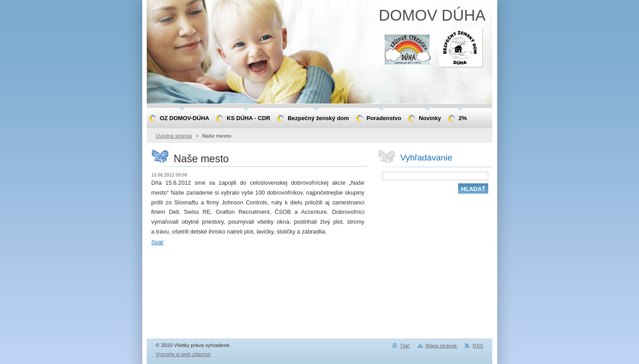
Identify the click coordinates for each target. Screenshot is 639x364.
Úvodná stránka (174, 136)
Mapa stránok (441, 346)
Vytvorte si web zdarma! (183, 354)
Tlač (405, 346)
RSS (478, 346)
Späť (158, 242)
